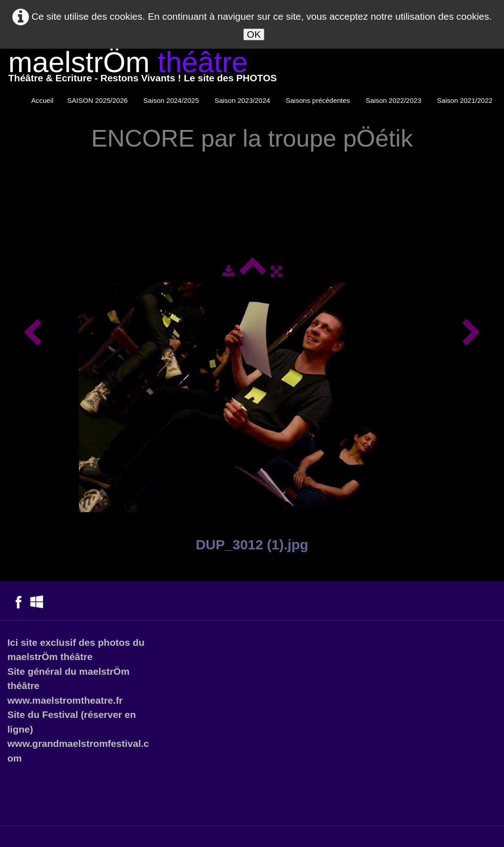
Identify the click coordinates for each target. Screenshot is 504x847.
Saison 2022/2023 (395, 100)
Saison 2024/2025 (172, 100)
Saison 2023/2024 (243, 100)
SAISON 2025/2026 (98, 100)
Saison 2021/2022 (466, 100)
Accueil (42, 100)
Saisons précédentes (319, 100)
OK (254, 34)
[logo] (143, 69)
